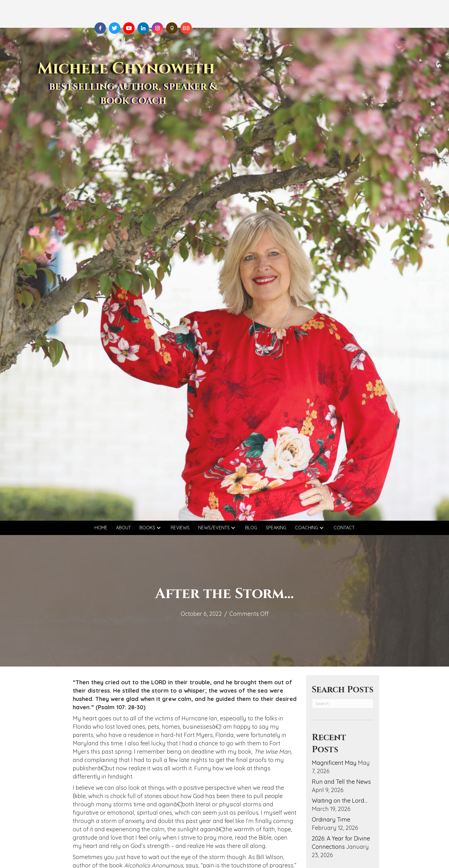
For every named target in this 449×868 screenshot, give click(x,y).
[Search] (343, 704)
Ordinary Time (331, 819)
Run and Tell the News (341, 782)
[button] (159, 528)
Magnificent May (334, 763)
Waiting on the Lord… (340, 801)
